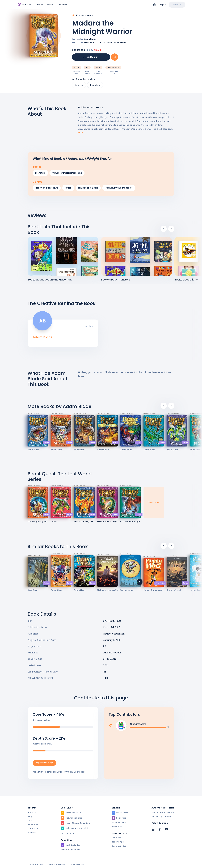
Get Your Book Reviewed (163, 812)
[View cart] (154, 5)
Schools (64, 5)
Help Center (33, 824)
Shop (39, 5)
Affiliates (32, 833)
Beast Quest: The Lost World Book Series (105, 44)
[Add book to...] (115, 59)
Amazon (79, 87)
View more (154, 504)
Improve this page (44, 764)
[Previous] (164, 230)
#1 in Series (160, 584)
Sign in (163, 5)
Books (51, 5)
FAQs (30, 820)
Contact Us (33, 828)
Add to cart (91, 59)
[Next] (171, 230)
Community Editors (121, 846)
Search (177, 5)
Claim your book (76, 773)
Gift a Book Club (69, 833)
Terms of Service (57, 865)
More (81, 134)
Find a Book (117, 838)
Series (46, 444)
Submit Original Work (161, 816)
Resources (117, 827)
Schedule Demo (119, 823)
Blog (30, 816)
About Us (32, 812)
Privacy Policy (77, 865)
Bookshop (95, 87)
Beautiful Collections (71, 850)
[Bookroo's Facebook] (160, 829)
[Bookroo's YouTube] (166, 829)
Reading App (118, 842)
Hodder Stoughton (114, 635)
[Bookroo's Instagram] (153, 829)
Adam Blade (90, 41)
